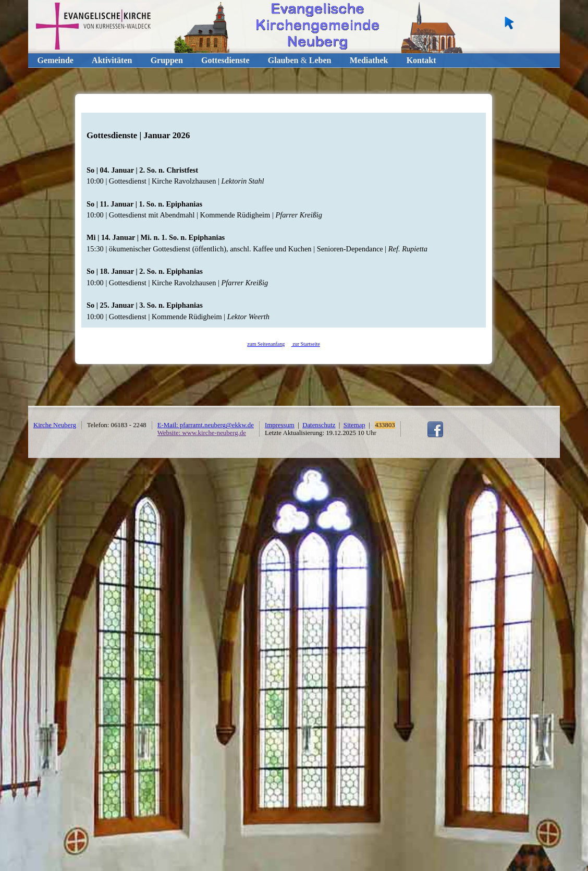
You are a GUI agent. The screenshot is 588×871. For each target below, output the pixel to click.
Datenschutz (319, 425)
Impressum (280, 425)
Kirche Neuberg (55, 425)
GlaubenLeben (300, 60)
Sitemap (354, 425)
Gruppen (167, 60)
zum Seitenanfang (266, 344)
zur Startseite (306, 344)
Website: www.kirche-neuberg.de (202, 433)
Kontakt (421, 60)
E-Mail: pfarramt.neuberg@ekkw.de (206, 425)
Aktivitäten (112, 60)
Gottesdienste (225, 60)
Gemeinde (56, 60)
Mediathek (369, 60)
